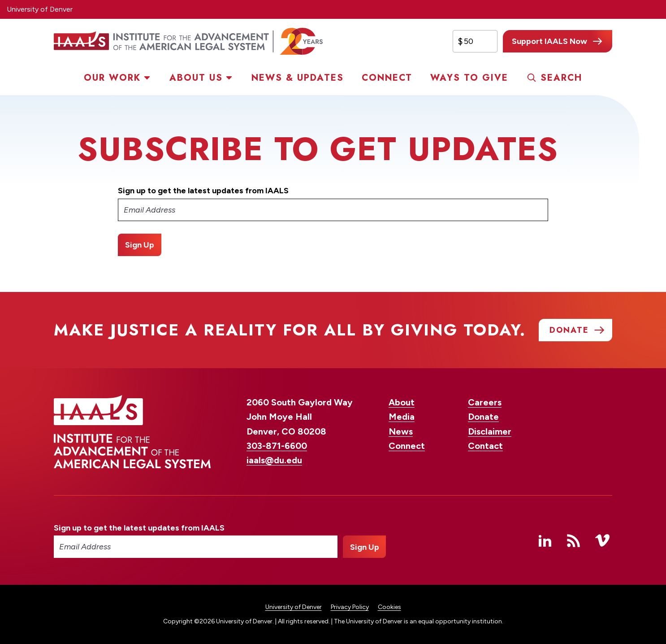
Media (402, 417)
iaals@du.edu (274, 460)
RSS (574, 540)
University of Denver (40, 9)
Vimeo (602, 540)
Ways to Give (469, 78)
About (402, 402)
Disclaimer (490, 431)
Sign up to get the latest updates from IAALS (203, 191)
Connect (387, 78)
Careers (485, 402)
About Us (196, 78)
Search (561, 78)
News (401, 431)
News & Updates (298, 78)
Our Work (112, 78)
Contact (485, 446)
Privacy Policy (350, 607)
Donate (483, 417)
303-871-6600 (277, 446)
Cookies (389, 607)
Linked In (545, 540)
